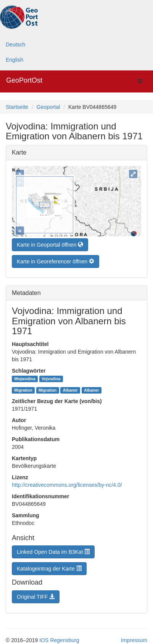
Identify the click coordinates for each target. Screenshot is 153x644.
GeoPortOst (24, 80)
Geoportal (48, 107)
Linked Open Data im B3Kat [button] (53, 550)
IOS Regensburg (59, 638)
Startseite (17, 107)
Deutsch (15, 45)
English (14, 60)
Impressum (134, 638)
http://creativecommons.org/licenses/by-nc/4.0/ (67, 483)
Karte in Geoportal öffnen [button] (50, 243)
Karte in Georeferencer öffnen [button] (56, 260)
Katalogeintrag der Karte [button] (49, 567)
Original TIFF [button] (36, 595)
